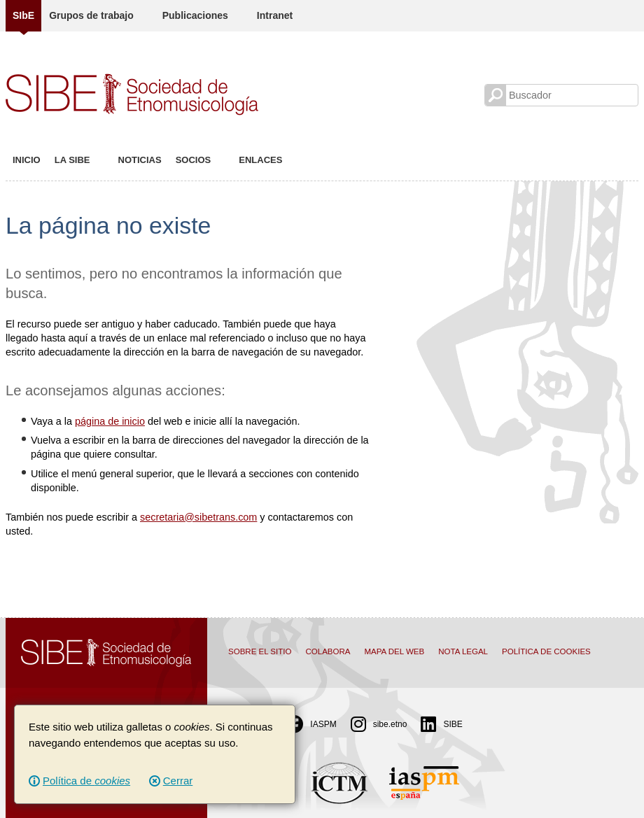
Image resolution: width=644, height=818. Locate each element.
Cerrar (178, 781)
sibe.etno (379, 725)
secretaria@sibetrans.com (198, 517)
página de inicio (110, 421)
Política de (86, 781)
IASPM (311, 725)
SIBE (441, 725)
